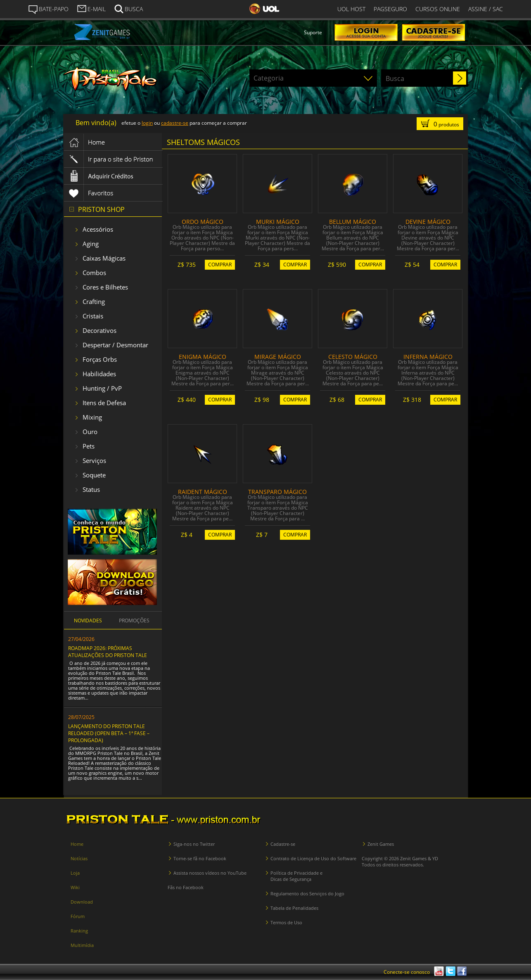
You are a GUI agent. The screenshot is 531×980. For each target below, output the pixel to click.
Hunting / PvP (102, 388)
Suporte (313, 32)
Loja (75, 873)
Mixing (92, 417)
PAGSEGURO (390, 9)
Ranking (79, 931)
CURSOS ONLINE (438, 9)
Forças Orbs (100, 359)
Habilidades (99, 374)
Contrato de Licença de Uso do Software (313, 858)
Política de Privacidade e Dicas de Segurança (296, 876)
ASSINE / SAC (486, 9)
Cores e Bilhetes (105, 287)
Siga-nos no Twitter (194, 844)
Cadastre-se (283, 844)
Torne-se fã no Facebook (200, 858)
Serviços (94, 460)
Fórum (78, 916)
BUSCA (128, 8)
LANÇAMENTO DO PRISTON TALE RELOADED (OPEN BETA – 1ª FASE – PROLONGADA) (109, 733)
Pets (89, 446)
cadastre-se (175, 123)
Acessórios (98, 229)
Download (82, 902)
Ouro (90, 432)
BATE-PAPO (48, 9)
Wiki (75, 887)
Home (77, 844)
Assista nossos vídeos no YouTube (210, 873)
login (147, 123)
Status (91, 489)
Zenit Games (381, 844)
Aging (91, 244)
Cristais (93, 316)
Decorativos (100, 330)
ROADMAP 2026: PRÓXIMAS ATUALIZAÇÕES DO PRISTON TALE (108, 652)
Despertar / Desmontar (115, 345)
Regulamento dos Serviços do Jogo (307, 893)
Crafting (94, 301)
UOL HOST (351, 9)
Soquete (94, 475)
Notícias (79, 858)
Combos (94, 273)
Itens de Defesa (104, 403)
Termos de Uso (286, 922)
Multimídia (82, 945)
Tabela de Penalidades (294, 908)
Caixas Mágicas (104, 258)
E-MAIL (91, 8)
